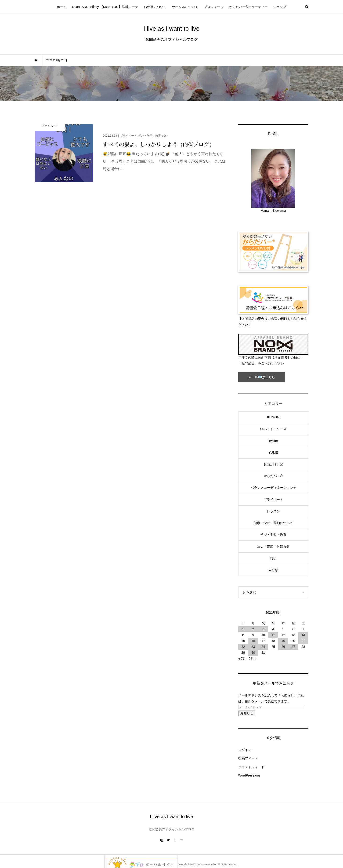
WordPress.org (249, 775)
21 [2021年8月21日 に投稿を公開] (303, 641)
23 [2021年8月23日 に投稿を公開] (253, 647)
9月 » (253, 659)
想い (273, 558)
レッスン (273, 511)
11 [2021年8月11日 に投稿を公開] (273, 635)
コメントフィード (251, 767)
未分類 (273, 570)
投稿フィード (248, 758)
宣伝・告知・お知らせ (273, 546)
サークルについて (185, 7)
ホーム (62, 7)
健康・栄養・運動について (273, 523)
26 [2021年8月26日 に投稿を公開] (283, 647)
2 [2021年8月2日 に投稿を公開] (253, 629)
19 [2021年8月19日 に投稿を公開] (283, 641)
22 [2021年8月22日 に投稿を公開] (243, 647)
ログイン (245, 750)
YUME (273, 452)
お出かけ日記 (273, 464)
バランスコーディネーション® (273, 488)
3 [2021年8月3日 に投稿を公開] (263, 629)
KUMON (273, 417)
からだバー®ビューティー (248, 7)
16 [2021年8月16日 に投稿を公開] (253, 641)
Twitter (273, 441)
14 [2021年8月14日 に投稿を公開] (303, 635)
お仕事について (155, 7)
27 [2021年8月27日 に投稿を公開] (293, 647)
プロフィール (214, 7)
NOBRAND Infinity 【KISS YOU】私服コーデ (105, 7)
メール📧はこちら (262, 377)
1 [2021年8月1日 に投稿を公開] (243, 629)
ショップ (280, 7)
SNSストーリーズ (273, 429)
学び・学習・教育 (273, 535)
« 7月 (242, 659)
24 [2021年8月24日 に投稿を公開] (263, 647)
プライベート (273, 500)
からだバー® (273, 476)
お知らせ (247, 713)
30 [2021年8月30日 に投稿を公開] (253, 653)
